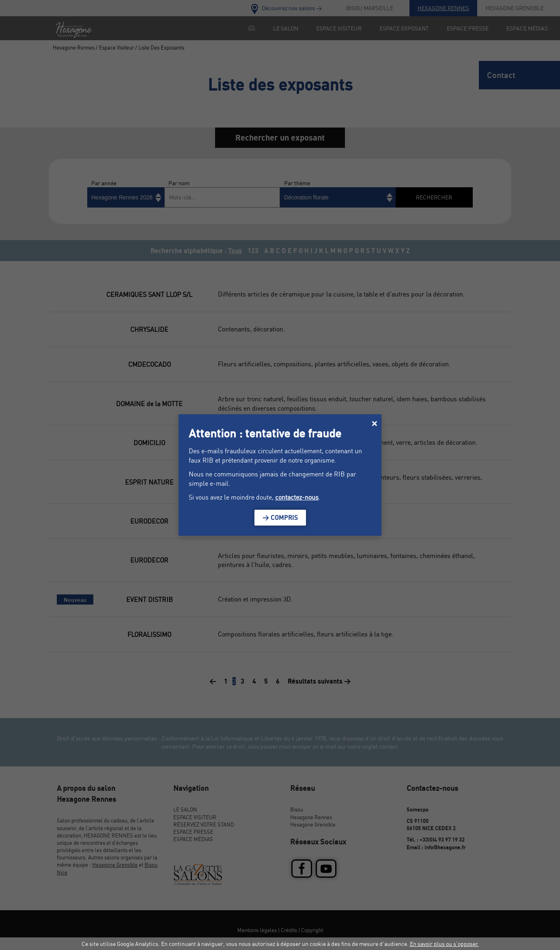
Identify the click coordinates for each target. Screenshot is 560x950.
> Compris (280, 517)
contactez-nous (297, 497)
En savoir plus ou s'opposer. (444, 944)
